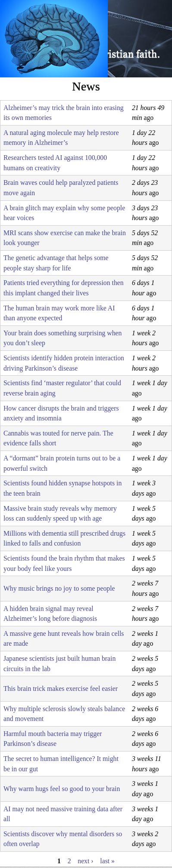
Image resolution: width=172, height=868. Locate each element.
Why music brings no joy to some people (59, 588)
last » (107, 861)
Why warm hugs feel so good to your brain (62, 789)
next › (85, 861)
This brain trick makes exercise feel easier (61, 689)
